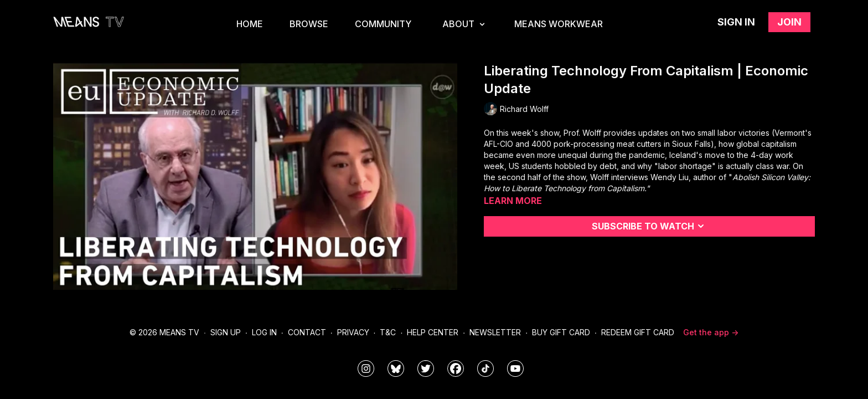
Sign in (736, 22)
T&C (388, 332)
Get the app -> (711, 332)
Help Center (433, 332)
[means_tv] (366, 369)
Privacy (353, 332)
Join (789, 22)
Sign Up (226, 332)
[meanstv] (456, 369)
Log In (264, 332)
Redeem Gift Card (638, 332)
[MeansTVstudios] (396, 369)
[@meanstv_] (485, 369)
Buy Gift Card (561, 332)
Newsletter (495, 332)
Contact (307, 332)
